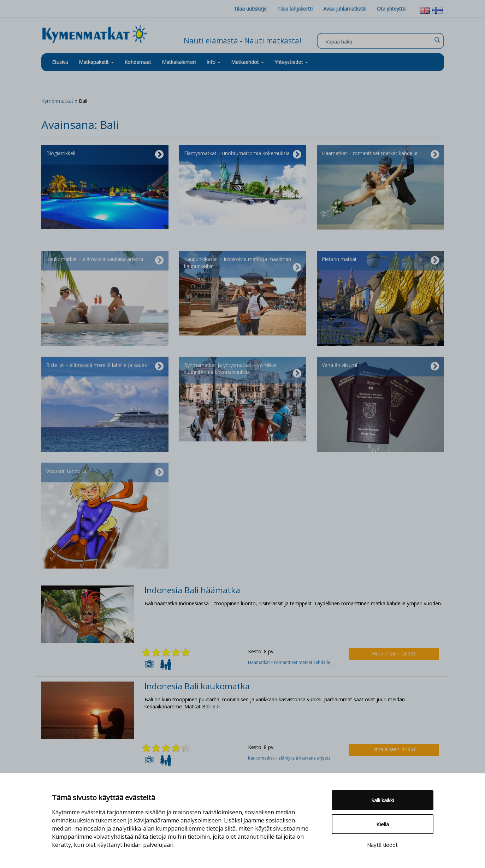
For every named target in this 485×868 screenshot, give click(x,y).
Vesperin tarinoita (105, 472)
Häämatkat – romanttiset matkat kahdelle (380, 155)
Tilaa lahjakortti (295, 9)
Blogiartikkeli (105, 155)
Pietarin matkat (380, 261)
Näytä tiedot (382, 845)
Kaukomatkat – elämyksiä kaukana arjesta (105, 261)
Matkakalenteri (179, 62)
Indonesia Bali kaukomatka (197, 686)
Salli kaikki (383, 800)
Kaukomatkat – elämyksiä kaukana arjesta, (290, 758)
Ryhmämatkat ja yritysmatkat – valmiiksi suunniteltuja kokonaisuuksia (243, 370)
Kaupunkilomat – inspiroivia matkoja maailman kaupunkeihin (243, 264)
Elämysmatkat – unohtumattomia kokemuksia (243, 155)
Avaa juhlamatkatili (345, 9)
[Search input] (379, 41)
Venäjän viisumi (380, 367)
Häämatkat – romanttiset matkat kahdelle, (290, 662)
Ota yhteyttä (391, 9)
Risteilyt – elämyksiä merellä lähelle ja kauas (105, 367)
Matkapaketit (96, 62)
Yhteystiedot (291, 62)
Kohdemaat (138, 62)
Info (213, 62)
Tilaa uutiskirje (250, 9)
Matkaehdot (247, 62)
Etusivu (60, 62)
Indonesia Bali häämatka (192, 590)
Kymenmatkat (57, 101)
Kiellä (383, 824)
